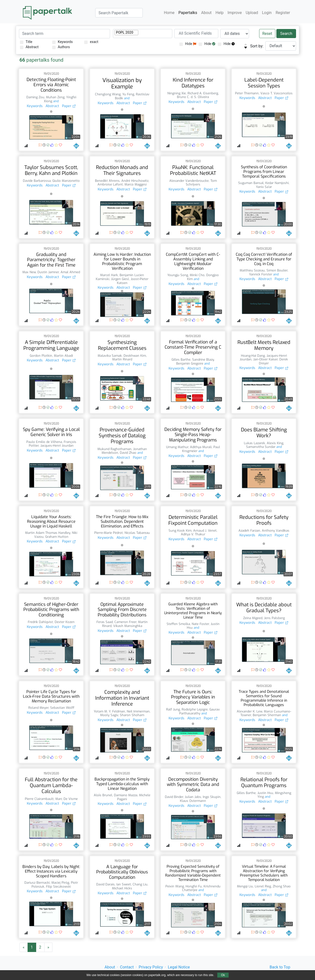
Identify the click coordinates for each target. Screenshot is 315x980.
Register (283, 13)
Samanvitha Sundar (261, 447)
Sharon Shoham (132, 715)
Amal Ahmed (70, 272)
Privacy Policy (151, 967)
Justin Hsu (265, 793)
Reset (267, 34)
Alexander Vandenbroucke (189, 181)
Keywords (63, 42)
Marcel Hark (109, 275)
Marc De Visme (67, 799)
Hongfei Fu (194, 886)
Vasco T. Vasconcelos (276, 93)
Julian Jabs (193, 797)
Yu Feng (128, 94)
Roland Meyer (38, 708)
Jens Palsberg (274, 618)
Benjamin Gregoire (190, 363)
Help (220, 13)
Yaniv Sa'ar (264, 187)
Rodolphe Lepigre (195, 709)
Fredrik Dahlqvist (40, 622)
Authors (61, 47)
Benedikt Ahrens (107, 181)
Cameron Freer (125, 622)
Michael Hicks (122, 888)
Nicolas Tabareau (137, 533)
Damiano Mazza (126, 795)
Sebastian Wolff (62, 708)
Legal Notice (179, 967)
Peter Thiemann (247, 93)
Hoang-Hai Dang (253, 356)
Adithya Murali (201, 447)
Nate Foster (200, 624)
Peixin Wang (175, 886)
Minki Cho (197, 275)
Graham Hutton (57, 537)
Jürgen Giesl (120, 279)
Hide (188, 44)
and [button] (55, 101)
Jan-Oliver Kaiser (265, 359)
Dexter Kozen (65, 622)
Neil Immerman (138, 711)
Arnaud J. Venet (205, 531)
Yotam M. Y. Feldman (109, 711)
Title (26, 42)
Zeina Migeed (253, 618)
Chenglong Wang (108, 94)
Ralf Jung (173, 709)
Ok (223, 975)
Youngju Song (178, 275)
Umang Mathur (177, 447)
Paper (69, 106)
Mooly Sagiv (109, 715)
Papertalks (188, 13)
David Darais (105, 884)
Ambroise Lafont (110, 184)
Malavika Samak (110, 356)
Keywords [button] (35, 106)
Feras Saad (105, 622)
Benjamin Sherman (267, 715)
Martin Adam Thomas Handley (48, 533)
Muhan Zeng (55, 97)
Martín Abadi (63, 356)
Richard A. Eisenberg (203, 93)
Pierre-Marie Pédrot (109, 533)
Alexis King (275, 443)
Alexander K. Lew (249, 711)
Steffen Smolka (178, 624)
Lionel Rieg (263, 886)
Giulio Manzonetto (66, 181)
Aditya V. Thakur (193, 534)
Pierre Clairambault (39, 799)
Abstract (29, 47)
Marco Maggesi (136, 184)
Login (267, 13)
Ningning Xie (177, 93)
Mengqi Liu (245, 886)
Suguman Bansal (251, 183)
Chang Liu (140, 884)
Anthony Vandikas (276, 531)
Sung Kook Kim (180, 531)
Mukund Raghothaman (114, 449)
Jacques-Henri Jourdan (57, 446)
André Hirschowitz (135, 181)
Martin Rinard (122, 359)
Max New (29, 272)
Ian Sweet (124, 884)
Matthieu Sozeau (252, 270)
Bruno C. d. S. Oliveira (193, 97)
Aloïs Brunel (103, 795)
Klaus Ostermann (193, 801)
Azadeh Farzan (249, 531)
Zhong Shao (282, 886)
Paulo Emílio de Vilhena (44, 442)
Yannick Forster (261, 274)
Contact (127, 967)
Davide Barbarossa (37, 181)
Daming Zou (35, 97)
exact (91, 42)
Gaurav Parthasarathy (199, 711)
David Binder (174, 797)
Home (169, 13)
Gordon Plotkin (41, 356)
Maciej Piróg (60, 883)
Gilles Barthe (181, 360)
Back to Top (280, 967)
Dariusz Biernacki (37, 883)
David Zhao (128, 453)
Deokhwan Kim (135, 356)
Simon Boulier (277, 270)
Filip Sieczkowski (58, 887)
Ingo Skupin (212, 797)
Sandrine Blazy (203, 360)
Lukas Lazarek (254, 443)
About (206, 13)
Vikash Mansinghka (128, 626)
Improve (235, 13)
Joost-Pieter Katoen (133, 281)
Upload (252, 13)
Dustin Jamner (48, 272)
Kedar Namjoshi (277, 183)
